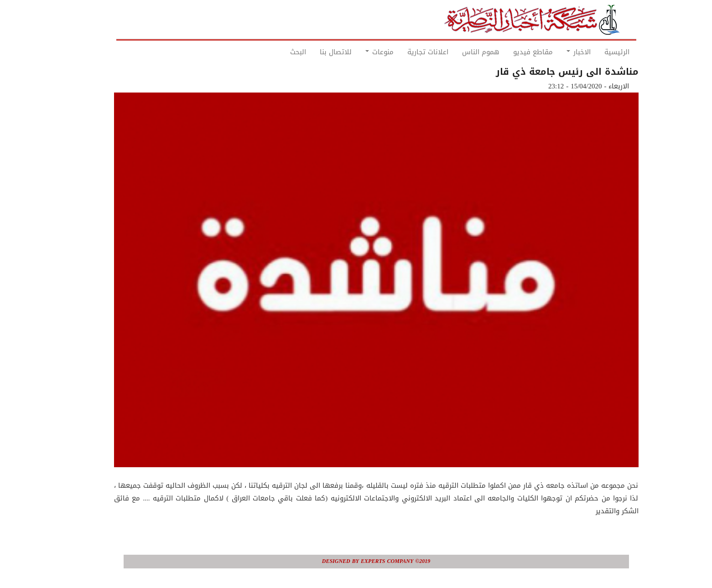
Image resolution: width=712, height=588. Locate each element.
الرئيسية (597, 52)
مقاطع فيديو (513, 52)
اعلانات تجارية (408, 52)
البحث (278, 52)
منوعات (359, 52)
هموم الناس (461, 52)
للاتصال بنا (316, 52)
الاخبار (559, 52)
